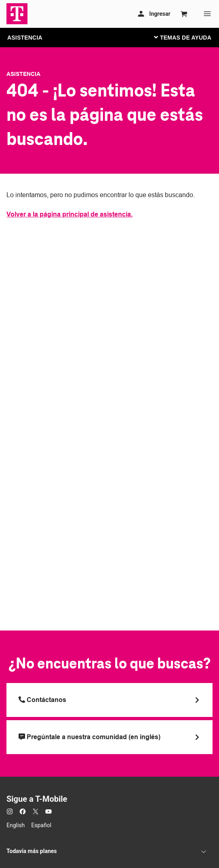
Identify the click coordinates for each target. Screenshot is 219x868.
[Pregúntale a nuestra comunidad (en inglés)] (109, 737)
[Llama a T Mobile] (109, 700)
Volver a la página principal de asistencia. (69, 214)
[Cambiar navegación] (189, 37)
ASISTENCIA (25, 38)
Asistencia (23, 74)
